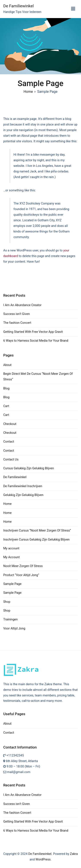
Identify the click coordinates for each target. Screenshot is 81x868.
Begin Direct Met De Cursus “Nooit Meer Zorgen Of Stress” (38, 377)
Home (7, 504)
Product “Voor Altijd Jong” (21, 575)
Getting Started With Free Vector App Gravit (33, 332)
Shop (7, 602)
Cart (6, 406)
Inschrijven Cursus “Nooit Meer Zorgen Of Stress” (37, 531)
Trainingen (10, 619)
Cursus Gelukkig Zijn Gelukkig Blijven (29, 468)
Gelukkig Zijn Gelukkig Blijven (23, 495)
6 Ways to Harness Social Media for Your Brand (36, 341)
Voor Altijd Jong (14, 629)
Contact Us (11, 460)
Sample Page (12, 584)
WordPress (43, 859)
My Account (11, 557)
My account (11, 548)
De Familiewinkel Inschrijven (23, 486)
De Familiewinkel (18, 6)
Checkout (10, 424)
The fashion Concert (17, 323)
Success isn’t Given (17, 314)
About (7, 365)
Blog (6, 388)
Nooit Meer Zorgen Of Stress (23, 566)
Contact (9, 442)
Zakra (74, 854)
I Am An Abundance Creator (22, 305)
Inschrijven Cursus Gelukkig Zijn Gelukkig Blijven (36, 540)
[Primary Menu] (73, 9)
